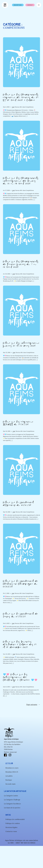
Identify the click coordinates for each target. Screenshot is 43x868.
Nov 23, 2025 (7, 654)
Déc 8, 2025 (6, 623)
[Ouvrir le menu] (39, 5)
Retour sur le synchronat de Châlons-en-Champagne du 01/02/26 (21, 584)
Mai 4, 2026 (6, 107)
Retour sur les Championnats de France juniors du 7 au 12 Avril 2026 (21, 264)
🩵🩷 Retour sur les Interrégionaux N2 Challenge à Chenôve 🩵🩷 (20, 677)
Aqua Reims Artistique (11, 739)
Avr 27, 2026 (6, 190)
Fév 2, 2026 (6, 593)
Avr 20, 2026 (7, 274)
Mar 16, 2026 (7, 431)
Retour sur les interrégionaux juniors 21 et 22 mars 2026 (21, 345)
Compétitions (29, 107)
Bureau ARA (19, 107)
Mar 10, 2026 (7, 512)
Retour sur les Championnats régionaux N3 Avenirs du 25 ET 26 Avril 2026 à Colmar (21, 98)
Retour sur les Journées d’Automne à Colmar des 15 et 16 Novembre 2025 (20, 645)
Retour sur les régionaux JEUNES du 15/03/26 (18, 423)
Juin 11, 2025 (6, 687)
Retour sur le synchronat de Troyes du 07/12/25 (21, 615)
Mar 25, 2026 (7, 353)
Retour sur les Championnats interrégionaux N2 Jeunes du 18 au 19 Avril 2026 (21, 181)
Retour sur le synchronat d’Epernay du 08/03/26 (18, 504)
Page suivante (33, 705)
